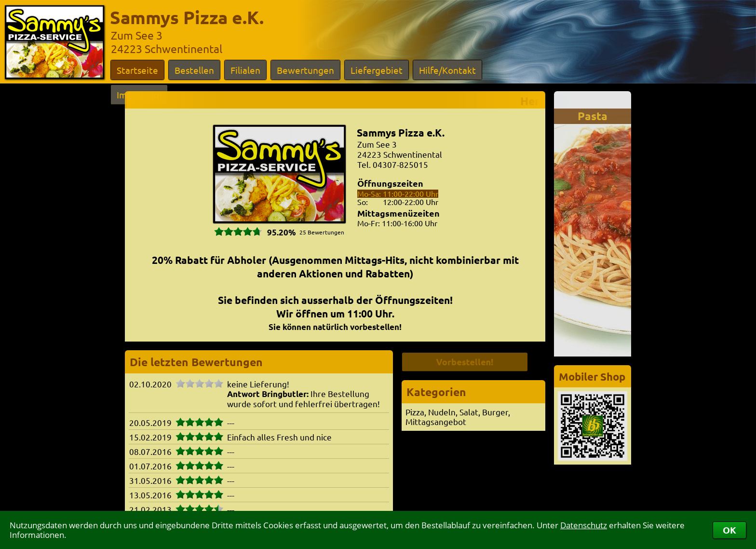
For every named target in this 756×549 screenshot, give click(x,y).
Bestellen (194, 70)
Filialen (245, 70)
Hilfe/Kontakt (447, 70)
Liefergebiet (377, 70)
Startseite (137, 70)
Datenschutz (584, 525)
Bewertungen (305, 70)
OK (729, 530)
